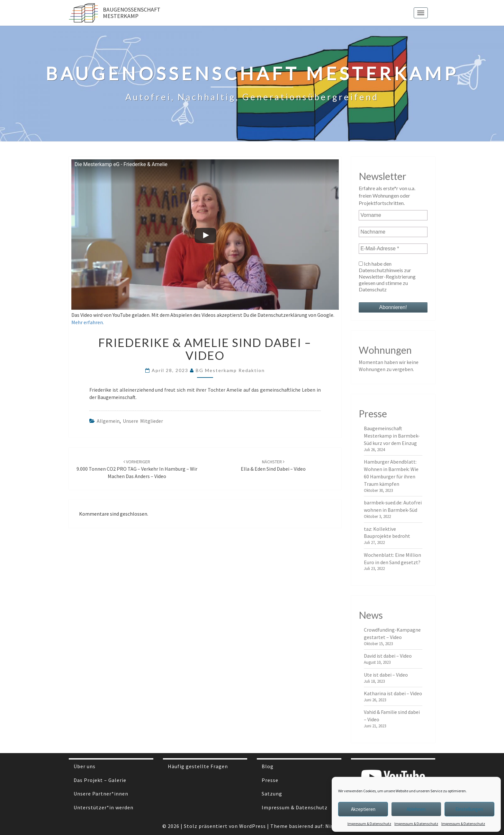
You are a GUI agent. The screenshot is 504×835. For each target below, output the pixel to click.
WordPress (252, 826)
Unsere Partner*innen (101, 794)
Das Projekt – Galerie (100, 780)
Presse (270, 780)
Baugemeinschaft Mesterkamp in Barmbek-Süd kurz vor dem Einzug (392, 436)
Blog (268, 766)
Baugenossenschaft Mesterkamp (132, 13)
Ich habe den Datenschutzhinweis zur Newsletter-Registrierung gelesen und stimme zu (387, 276)
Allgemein (108, 421)
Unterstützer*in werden (104, 807)
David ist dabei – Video (388, 656)
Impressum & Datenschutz (369, 824)
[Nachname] (393, 232)
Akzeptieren (363, 809)
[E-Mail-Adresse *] (393, 249)
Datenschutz (373, 289)
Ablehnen (416, 809)
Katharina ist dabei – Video (393, 693)
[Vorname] (393, 215)
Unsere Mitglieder (143, 421)
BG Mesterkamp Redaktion (230, 370)
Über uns (85, 766)
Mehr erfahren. (88, 322)
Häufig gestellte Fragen (198, 766)
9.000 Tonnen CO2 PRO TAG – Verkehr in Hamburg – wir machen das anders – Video (137, 469)
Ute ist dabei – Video (386, 675)
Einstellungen (469, 809)
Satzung (272, 794)
